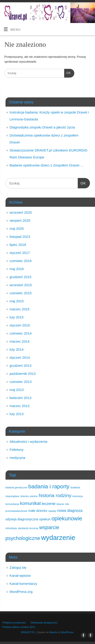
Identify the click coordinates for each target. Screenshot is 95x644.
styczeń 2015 (20, 325)
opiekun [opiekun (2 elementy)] (45, 519)
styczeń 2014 (20, 357)
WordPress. (67, 632)
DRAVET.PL (28, 632)
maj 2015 (17, 301)
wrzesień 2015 (21, 285)
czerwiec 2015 (21, 293)
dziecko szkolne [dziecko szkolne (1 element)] (29, 496)
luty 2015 (17, 317)
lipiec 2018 (18, 245)
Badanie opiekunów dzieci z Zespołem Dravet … (47, 165)
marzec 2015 (20, 309)
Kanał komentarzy (23, 584)
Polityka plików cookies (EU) (19, 627)
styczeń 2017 (20, 253)
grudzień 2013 (21, 366)
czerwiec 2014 (21, 333)
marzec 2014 (20, 341)
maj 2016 (17, 269)
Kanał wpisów (20, 576)
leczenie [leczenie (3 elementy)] (49, 504)
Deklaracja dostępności (44, 623)
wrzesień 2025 (21, 212)
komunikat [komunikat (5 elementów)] (30, 503)
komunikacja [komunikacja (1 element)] (12, 504)
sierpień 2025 (20, 220)
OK (68, 73)
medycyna (17, 458)
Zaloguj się (18, 567)
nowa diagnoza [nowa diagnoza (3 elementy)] (70, 510)
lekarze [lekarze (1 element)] (60, 504)
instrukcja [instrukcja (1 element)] (77, 496)
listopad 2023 (20, 237)
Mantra (53, 632)
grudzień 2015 (21, 277)
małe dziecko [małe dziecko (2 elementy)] (38, 511)
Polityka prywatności (14, 623)
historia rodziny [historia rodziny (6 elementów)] (55, 495)
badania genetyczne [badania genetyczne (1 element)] (16, 487)
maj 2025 (17, 229)
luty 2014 (17, 349)
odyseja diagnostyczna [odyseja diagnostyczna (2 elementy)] (22, 519)
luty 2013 (17, 414)
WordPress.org (21, 592)
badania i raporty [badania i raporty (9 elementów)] (49, 486)
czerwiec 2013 (21, 382)
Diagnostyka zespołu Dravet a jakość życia (42, 127)
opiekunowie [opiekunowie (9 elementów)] (67, 518)
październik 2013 (23, 374)
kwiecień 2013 (21, 398)
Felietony (17, 450)
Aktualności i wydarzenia (29, 441)
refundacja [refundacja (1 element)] (11, 528)
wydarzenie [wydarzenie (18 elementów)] (58, 538)
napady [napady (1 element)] (52, 511)
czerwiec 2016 (21, 261)
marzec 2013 (20, 406)
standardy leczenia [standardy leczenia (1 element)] (28, 528)
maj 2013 (17, 390)
